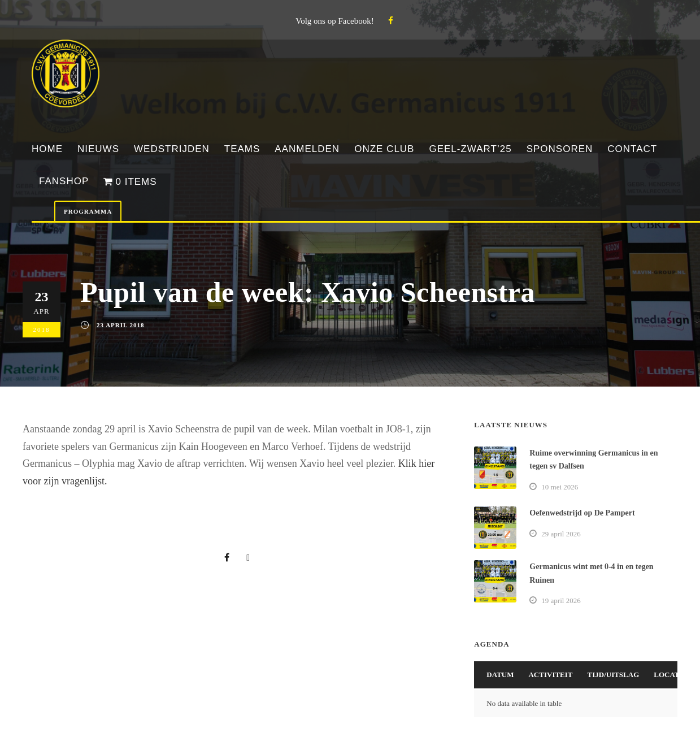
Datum (500, 675)
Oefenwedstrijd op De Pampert (582, 513)
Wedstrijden (172, 149)
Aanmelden (307, 149)
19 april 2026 (561, 601)
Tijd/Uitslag (614, 675)
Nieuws (98, 149)
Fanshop (64, 181)
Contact (632, 149)
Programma (88, 211)
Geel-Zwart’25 (470, 149)
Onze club (384, 149)
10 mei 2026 (560, 487)
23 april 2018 (121, 325)
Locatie (670, 675)
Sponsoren (560, 149)
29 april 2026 (561, 534)
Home (47, 149)
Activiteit (550, 675)
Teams (242, 149)
